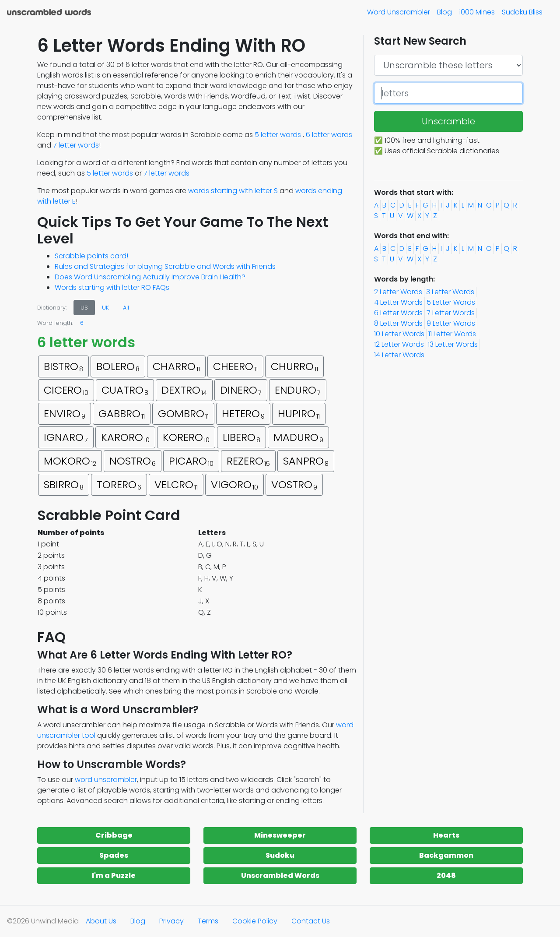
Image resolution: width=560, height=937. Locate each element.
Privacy (171, 921)
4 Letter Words (398, 302)
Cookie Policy (255, 921)
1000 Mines (477, 12)
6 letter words (329, 135)
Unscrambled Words (280, 875)
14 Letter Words (399, 355)
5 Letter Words (451, 302)
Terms (208, 921)
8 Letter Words (398, 323)
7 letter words (76, 145)
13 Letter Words (453, 344)
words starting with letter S (233, 191)
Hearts (446, 835)
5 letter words (278, 135)
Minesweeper (280, 835)
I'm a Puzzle (114, 875)
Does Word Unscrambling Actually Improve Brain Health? (150, 277)
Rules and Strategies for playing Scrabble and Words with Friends (165, 266)
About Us (101, 921)
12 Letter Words (399, 344)
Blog (444, 12)
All (126, 308)
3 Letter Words (450, 292)
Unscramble (448, 121)
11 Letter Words (452, 334)
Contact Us (311, 921)
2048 (446, 875)
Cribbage (114, 835)
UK (105, 308)
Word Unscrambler (399, 12)
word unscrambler (106, 780)
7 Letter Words (451, 313)
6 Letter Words (398, 313)
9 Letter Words (451, 323)
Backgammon (446, 855)
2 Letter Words (398, 292)
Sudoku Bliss (522, 12)
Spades (114, 855)
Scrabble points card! (91, 256)
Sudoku (280, 855)
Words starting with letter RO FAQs (112, 287)
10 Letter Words (399, 334)
